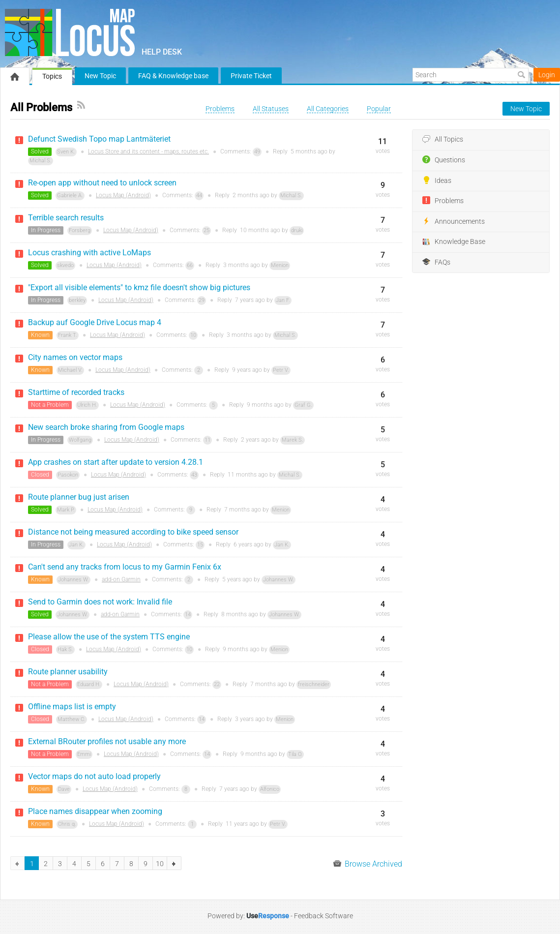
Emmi (84, 754)
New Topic (100, 76)
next (174, 863)
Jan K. (76, 545)
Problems (443, 201)
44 (199, 196)
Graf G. (303, 405)
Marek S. (293, 440)
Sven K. (66, 152)
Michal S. (41, 161)
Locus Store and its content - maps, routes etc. (148, 151)
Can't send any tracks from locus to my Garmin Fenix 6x (125, 567)
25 (206, 230)
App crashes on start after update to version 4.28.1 (116, 462)
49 (257, 152)
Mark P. (66, 510)
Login (547, 75)
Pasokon (68, 475)
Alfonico (270, 789)
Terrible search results (66, 218)
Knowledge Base (454, 242)
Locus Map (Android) (123, 195)
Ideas (437, 181)
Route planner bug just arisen (79, 497)
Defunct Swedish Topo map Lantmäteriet (99, 139)
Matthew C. (72, 719)
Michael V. (70, 370)
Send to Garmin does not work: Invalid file (100, 602)
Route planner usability (68, 672)
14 (188, 615)
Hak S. (65, 649)
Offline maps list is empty (72, 707)
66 (190, 265)
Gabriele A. (70, 196)
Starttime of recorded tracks (76, 392)
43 (194, 475)
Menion (280, 265)
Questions (444, 160)
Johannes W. (74, 580)
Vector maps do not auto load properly (94, 776)
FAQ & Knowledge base (173, 76)
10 (193, 335)
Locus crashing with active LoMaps (89, 253)
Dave (64, 789)
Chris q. (67, 824)
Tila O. (295, 754)
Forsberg (80, 230)
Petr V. (281, 370)
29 (202, 300)
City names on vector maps (75, 357)
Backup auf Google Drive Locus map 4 (95, 322)
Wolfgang (80, 440)
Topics (52, 76)
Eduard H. (89, 684)
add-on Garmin (121, 579)
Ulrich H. (87, 405)
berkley (77, 300)
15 (200, 545)
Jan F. (283, 300)
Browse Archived (368, 864)
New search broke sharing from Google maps (106, 427)
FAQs (436, 262)
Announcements (454, 221)
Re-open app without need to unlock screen (102, 183)
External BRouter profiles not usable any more (107, 741)
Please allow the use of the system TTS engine (109, 637)
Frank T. (68, 335)
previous (17, 863)
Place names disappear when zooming (95, 811)
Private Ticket (251, 76)
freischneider (314, 684)
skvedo (65, 265)
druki (297, 230)
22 (217, 684)
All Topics (443, 140)
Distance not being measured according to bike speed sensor (133, 532)
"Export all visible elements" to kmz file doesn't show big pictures (139, 287)
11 (207, 440)
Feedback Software (324, 916)
